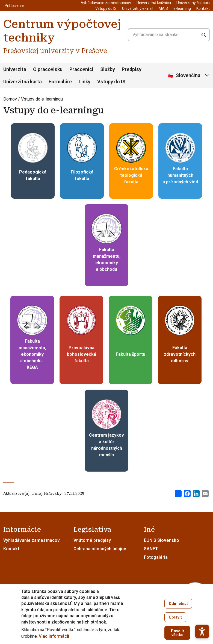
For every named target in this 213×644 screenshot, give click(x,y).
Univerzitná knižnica (154, 3)
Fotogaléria (156, 557)
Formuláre (60, 82)
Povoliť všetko (177, 633)
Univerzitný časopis (193, 3)
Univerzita (15, 69)
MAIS (163, 8)
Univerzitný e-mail (138, 8)
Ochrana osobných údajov (100, 549)
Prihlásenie (14, 5)
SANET (151, 549)
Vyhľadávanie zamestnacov (32, 540)
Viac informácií (54, 636)
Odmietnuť (178, 604)
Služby (108, 69)
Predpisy (132, 69)
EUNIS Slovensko (162, 540)
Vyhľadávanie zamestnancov (106, 3)
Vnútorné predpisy (92, 540)
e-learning (182, 8)
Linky (85, 82)
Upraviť (175, 617)
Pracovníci (81, 69)
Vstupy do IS (106, 8)
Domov (10, 99)
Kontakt (203, 8)
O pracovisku (48, 69)
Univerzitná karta (23, 82)
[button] (202, 618)
